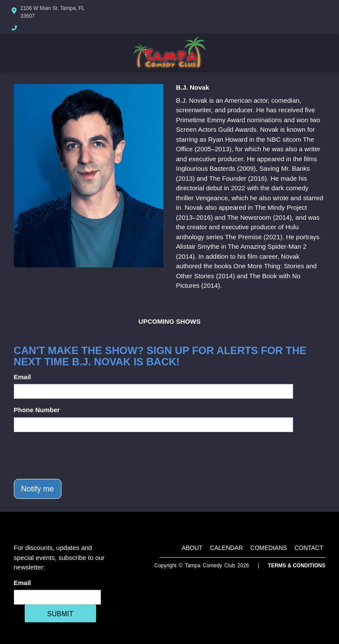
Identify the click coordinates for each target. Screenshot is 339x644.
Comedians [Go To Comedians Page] (269, 548)
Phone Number (37, 410)
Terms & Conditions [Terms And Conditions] (297, 566)
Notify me (38, 489)
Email (23, 377)
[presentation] (80, 455)
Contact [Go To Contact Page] (309, 548)
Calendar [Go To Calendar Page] (226, 548)
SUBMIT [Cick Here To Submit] (60, 614)
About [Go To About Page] (192, 548)
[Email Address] (57, 597)
